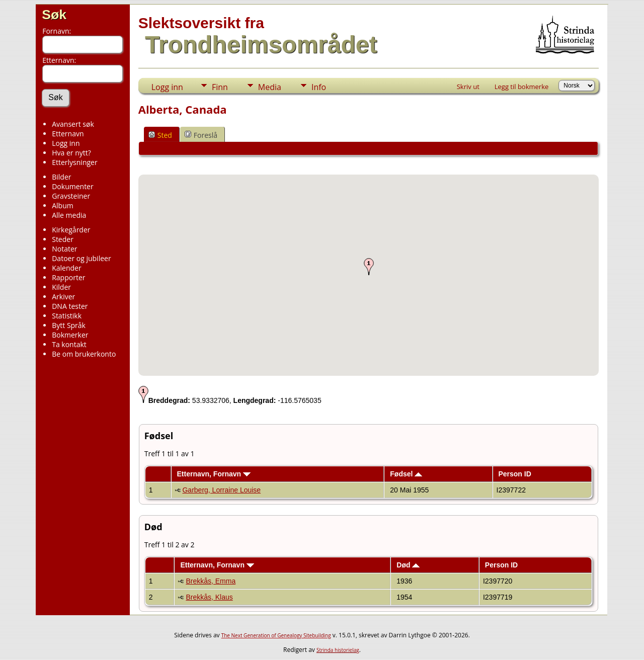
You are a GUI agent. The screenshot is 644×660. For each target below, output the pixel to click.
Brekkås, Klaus (209, 597)
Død (408, 565)
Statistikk (67, 316)
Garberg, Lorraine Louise (221, 490)
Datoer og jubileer (81, 258)
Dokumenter (73, 186)
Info (319, 87)
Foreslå (201, 135)
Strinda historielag (338, 650)
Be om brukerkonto (84, 354)
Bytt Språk (69, 325)
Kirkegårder (71, 230)
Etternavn (68, 134)
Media (270, 87)
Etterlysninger (74, 162)
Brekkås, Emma (211, 581)
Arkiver (63, 297)
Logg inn (66, 143)
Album (63, 205)
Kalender (66, 268)
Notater (64, 249)
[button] (369, 267)
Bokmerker (70, 335)
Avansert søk (73, 124)
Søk (54, 15)
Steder (63, 239)
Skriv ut (468, 87)
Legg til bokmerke (522, 87)
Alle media (69, 215)
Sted (160, 135)
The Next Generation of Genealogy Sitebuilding (276, 635)
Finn (220, 87)
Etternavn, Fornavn (213, 474)
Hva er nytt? (71, 153)
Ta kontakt (69, 344)
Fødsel (406, 474)
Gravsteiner (71, 196)
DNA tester (70, 306)
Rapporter (68, 277)
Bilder (61, 177)
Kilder (61, 287)
